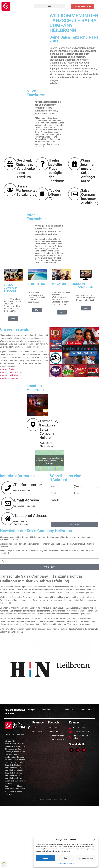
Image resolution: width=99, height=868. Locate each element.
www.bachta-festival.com (11, 372)
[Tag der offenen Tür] (42, 194)
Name (53, 486)
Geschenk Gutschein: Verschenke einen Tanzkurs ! (26, 169)
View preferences (86, 858)
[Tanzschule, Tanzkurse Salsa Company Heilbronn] (33, 425)
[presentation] (69, 518)
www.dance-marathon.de (11, 378)
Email (53, 493)
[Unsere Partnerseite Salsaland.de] (10, 190)
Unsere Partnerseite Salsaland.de (26, 190)
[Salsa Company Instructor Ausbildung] (75, 194)
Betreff (77, 493)
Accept (45, 858)
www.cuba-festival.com (10, 375)
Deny (66, 858)
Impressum (62, 864)
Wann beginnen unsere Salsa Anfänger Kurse (88, 171)
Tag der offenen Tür (55, 195)
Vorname (78, 486)
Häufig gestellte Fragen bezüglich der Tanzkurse (57, 171)
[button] (94, 840)
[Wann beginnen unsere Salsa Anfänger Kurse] (75, 164)
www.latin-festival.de (9, 369)
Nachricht (55, 500)
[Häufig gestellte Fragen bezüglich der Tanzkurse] (42, 164)
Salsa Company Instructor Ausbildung (90, 197)
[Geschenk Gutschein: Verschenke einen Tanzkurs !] (10, 164)
